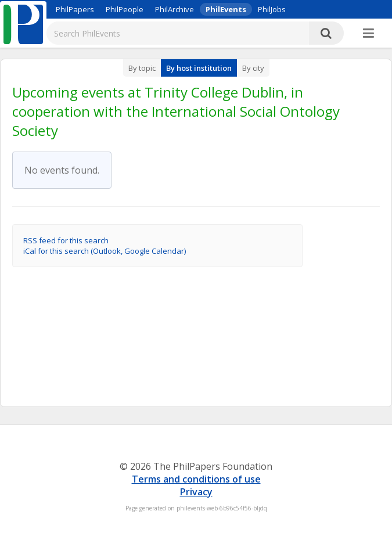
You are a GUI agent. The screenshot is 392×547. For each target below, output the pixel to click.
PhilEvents (226, 9)
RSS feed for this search (66, 240)
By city (253, 68)
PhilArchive (175, 9)
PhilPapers (75, 9)
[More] (368, 34)
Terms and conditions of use (196, 479)
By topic (142, 68)
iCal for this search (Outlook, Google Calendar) (105, 251)
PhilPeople (125, 9)
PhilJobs (272, 9)
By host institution (199, 68)
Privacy (196, 492)
